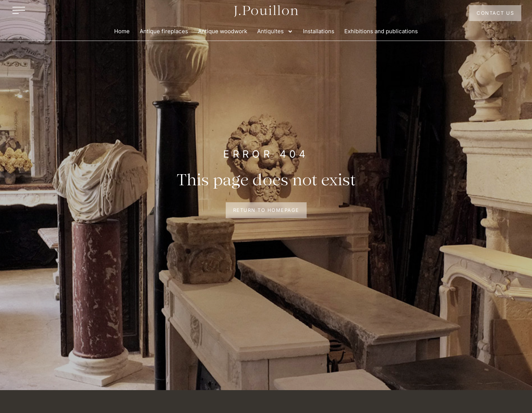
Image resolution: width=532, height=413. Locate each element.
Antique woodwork (223, 31)
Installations (319, 31)
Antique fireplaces (164, 31)
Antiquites (275, 31)
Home (122, 31)
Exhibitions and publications (381, 31)
